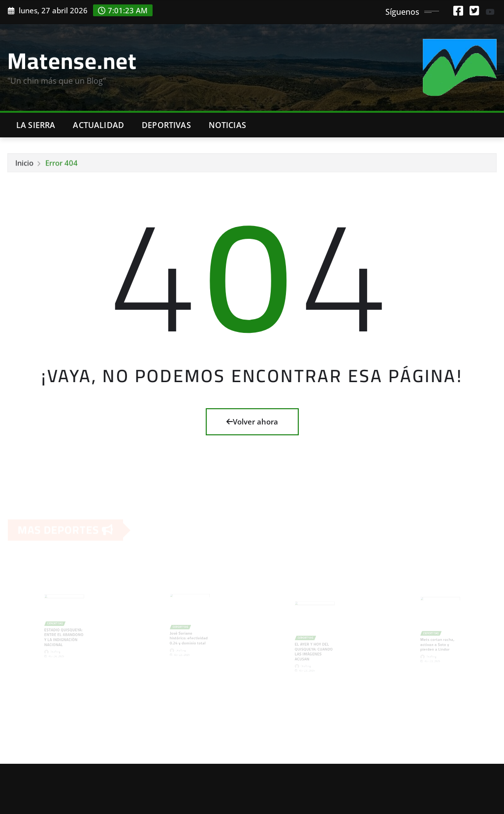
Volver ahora (252, 422)
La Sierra (36, 125)
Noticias (227, 125)
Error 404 (62, 163)
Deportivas (166, 125)
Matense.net (72, 61)
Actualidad (98, 125)
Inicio (24, 163)
